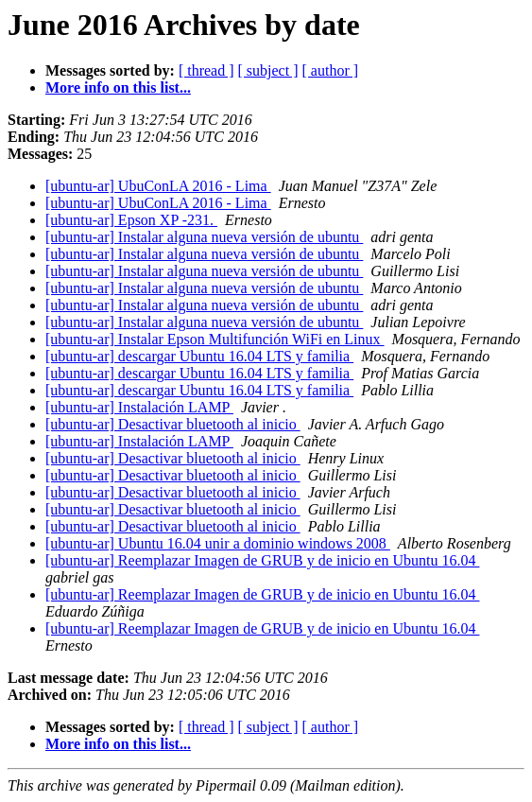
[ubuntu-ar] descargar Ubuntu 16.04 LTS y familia (199, 356)
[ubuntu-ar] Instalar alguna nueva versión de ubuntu (204, 237)
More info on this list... (118, 87)
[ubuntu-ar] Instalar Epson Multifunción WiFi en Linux (215, 339)
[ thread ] (206, 70)
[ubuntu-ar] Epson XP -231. (131, 220)
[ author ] (331, 70)
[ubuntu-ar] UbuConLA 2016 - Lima (158, 186)
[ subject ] (268, 70)
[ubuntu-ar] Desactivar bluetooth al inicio (173, 424)
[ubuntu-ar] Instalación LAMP (139, 407)
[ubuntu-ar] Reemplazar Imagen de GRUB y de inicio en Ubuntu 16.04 (262, 560)
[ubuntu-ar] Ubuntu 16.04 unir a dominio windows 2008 (218, 543)
